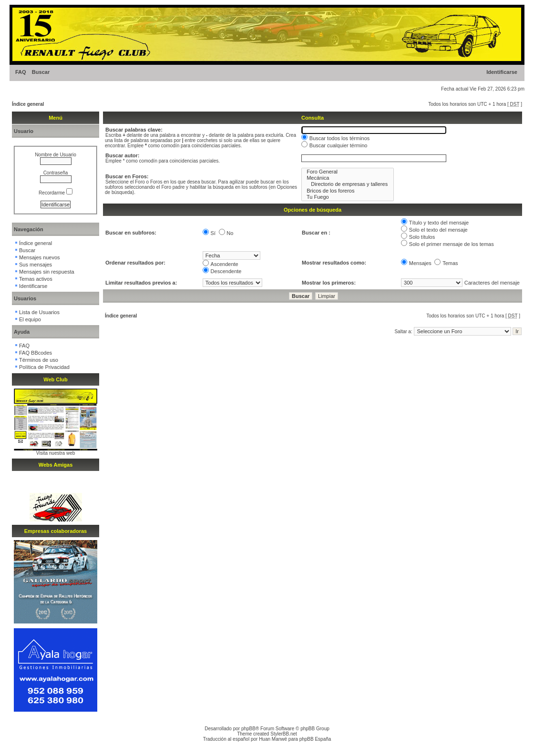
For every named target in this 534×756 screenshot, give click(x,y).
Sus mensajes (36, 265)
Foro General (348, 172)
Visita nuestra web (56, 453)
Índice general (28, 104)
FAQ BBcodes (36, 353)
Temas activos (36, 279)
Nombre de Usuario (56, 155)
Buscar (41, 72)
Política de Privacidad (44, 367)
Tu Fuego (348, 197)
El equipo (30, 319)
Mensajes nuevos (40, 257)
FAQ (21, 72)
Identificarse (502, 72)
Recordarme (56, 193)
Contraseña (56, 173)
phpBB (248, 729)
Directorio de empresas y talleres (348, 184)
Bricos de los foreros (348, 191)
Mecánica (348, 178)
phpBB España (315, 739)
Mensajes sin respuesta (47, 272)
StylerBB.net (284, 734)
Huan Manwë (273, 739)
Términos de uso (39, 360)
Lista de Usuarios (39, 312)
